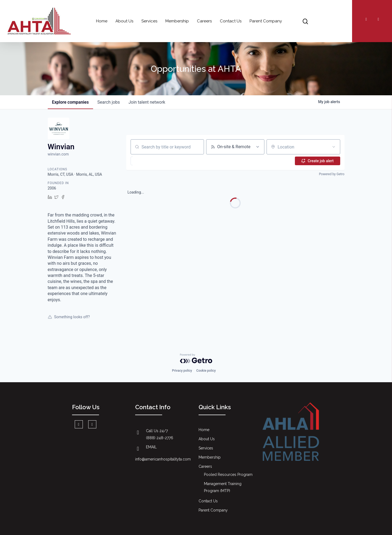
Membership (177, 21)
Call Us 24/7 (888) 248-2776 (160, 434)
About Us (124, 21)
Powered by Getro (332, 174)
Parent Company (266, 21)
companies (70, 102)
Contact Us (231, 21)
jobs (109, 102)
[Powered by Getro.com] (196, 358)
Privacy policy (182, 371)
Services (149, 21)
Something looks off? (69, 317)
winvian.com (58, 154)
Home (102, 21)
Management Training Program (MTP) (223, 487)
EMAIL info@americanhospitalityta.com (163, 453)
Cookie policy (206, 371)
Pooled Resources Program (228, 475)
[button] (145, 161)
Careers (204, 21)
